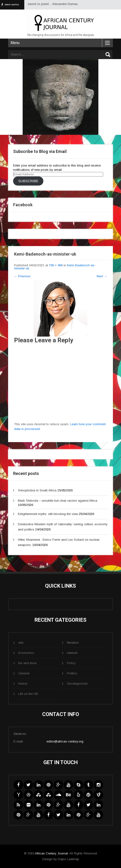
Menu (15, 43)
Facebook (23, 205)
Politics (72, 673)
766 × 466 (56, 265)
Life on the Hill (28, 694)
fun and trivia (27, 663)
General (24, 673)
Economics (26, 653)
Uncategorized (77, 684)
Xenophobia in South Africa (37, 490)
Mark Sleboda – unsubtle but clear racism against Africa (58, 501)
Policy (71, 663)
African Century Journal (51, 853)
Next (102, 276)
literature (73, 643)
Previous (22, 276)
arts (21, 643)
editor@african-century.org (65, 741)
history (23, 684)
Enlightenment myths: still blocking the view (48, 514)
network (72, 653)
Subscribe (28, 181)
